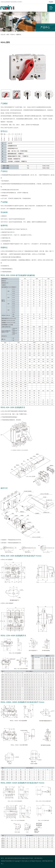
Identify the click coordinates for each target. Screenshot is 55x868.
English (51, 2)
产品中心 (13, 35)
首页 (8, 35)
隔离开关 (19, 35)
